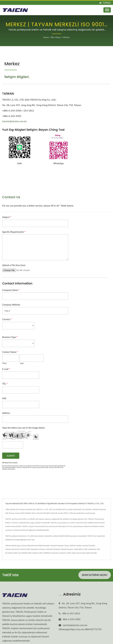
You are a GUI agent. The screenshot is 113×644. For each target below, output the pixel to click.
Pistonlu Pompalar (53, 549)
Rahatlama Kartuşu (38, 549)
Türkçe (107, 3)
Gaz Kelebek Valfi (25, 553)
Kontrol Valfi (25, 549)
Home (46, 37)
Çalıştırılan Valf (94, 549)
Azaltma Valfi (37, 553)
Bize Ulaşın (56, 37)
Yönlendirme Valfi (81, 549)
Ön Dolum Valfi (11, 553)
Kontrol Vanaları (89, 545)
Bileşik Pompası (67, 549)
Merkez (66, 37)
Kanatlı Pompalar (57, 545)
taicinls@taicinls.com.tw (14, 121)
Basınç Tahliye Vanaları (73, 545)
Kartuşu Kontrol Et (12, 549)
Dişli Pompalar (44, 545)
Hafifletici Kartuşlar (51, 553)
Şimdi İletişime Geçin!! (95, 575)
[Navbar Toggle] (107, 10)
